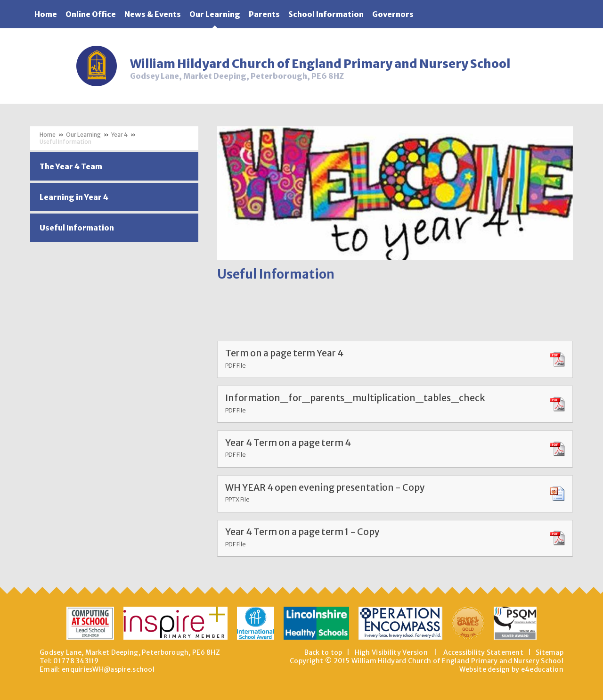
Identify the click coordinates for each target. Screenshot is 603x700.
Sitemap (550, 652)
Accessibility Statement (483, 652)
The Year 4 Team (71, 166)
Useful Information (65, 142)
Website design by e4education (511, 669)
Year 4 (119, 135)
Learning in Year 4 (74, 197)
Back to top (323, 652)
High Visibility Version (391, 652)
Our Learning (83, 135)
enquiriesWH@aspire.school (108, 669)
